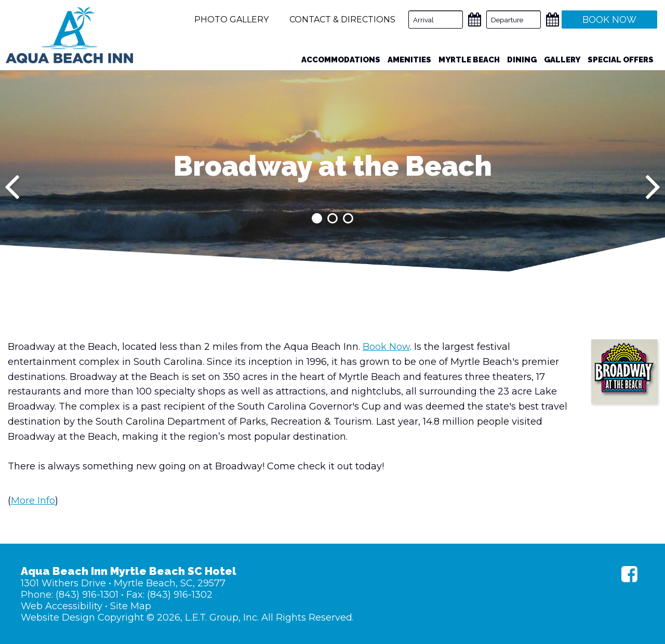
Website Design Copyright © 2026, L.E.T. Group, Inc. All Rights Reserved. (187, 617)
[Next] (653, 187)
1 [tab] (317, 218)
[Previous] (12, 187)
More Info (33, 501)
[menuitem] (341, 60)
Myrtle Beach (469, 60)
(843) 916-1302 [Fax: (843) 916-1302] (180, 595)
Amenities (409, 60)
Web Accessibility (62, 606)
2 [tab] (332, 218)
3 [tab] (348, 218)
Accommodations (341, 60)
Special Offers (621, 60)
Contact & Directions (342, 19)
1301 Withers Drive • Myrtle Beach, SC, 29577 (123, 583)
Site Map (131, 606)
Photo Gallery (231, 19)
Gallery (562, 60)
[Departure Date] (514, 19)
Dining (522, 60)
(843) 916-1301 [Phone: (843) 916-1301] (87, 595)
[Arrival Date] (436, 19)
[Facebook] (629, 574)
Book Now (386, 347)
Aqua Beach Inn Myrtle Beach (69, 35)
